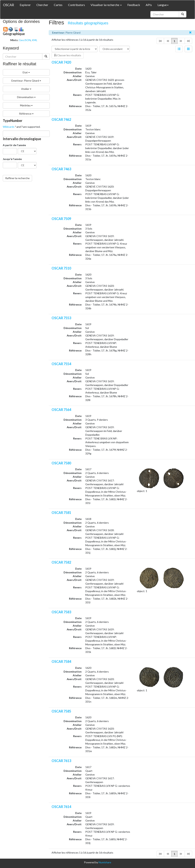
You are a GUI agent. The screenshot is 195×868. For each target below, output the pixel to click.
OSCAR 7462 (61, 119)
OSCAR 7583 (61, 612)
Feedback (134, 5)
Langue (163, 5)
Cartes (58, 5)
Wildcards (9, 127)
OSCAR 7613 (61, 761)
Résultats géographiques (88, 23)
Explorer (25, 5)
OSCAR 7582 (61, 562)
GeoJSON (25, 40)
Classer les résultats (68, 55)
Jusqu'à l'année (12, 159)
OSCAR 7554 (61, 364)
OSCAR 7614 (61, 807)
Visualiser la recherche (106, 5)
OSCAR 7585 (61, 711)
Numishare (105, 862)
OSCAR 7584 (61, 662)
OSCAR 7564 (61, 410)
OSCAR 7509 (61, 219)
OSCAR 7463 (61, 169)
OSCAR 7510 (61, 268)
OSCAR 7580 (61, 463)
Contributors (76, 5)
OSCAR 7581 (61, 513)
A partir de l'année (14, 145)
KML (35, 40)
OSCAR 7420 (61, 62)
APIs (149, 5)
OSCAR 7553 (61, 318)
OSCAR (9, 5)
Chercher (42, 5)
